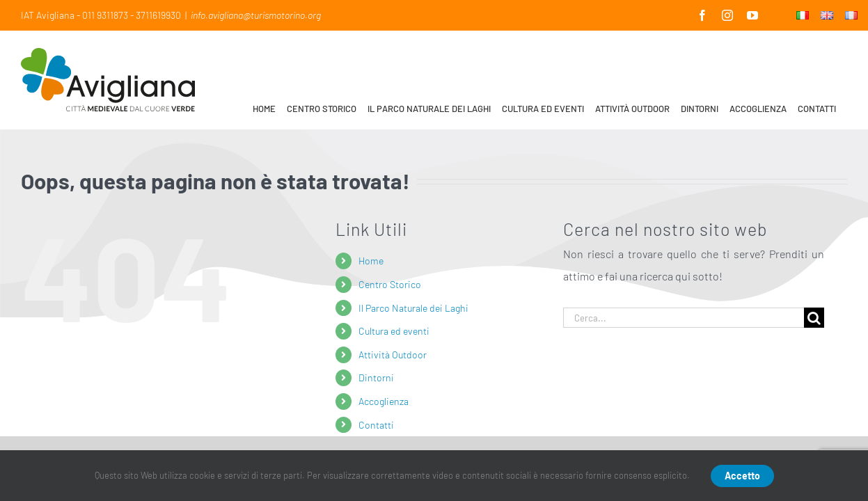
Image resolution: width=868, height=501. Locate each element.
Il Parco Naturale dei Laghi (413, 308)
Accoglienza (384, 401)
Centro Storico (390, 284)
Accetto (742, 476)
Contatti (376, 425)
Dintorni (376, 377)
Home (371, 261)
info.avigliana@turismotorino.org (256, 15)
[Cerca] (814, 318)
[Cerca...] (684, 318)
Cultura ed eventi (394, 331)
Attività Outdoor (393, 355)
